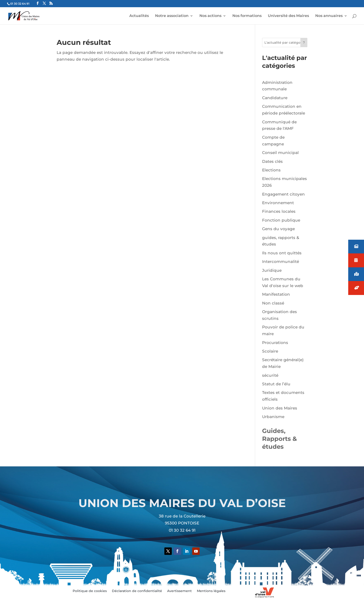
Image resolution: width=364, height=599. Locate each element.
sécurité (270, 375)
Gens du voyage (278, 229)
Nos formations (247, 16)
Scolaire (270, 351)
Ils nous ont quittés (282, 253)
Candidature (275, 98)
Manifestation (276, 294)
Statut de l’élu (276, 384)
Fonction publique (281, 220)
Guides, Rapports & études (279, 439)
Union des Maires (280, 408)
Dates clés (272, 161)
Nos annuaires (329, 16)
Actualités (139, 16)
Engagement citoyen (283, 194)
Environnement (278, 203)
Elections (271, 170)
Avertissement (179, 591)
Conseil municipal (280, 153)
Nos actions (210, 16)
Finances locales (279, 211)
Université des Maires (288, 16)
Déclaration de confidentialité (137, 591)
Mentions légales (211, 591)
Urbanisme (273, 417)
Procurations (275, 343)
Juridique (272, 270)
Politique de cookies (90, 591)
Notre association (172, 16)
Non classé (273, 303)
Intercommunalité (281, 262)
